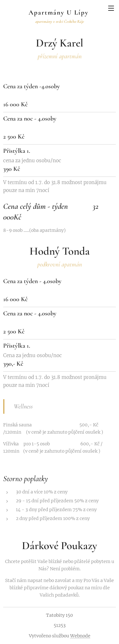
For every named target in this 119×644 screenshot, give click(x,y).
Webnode (80, 636)
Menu (111, 8)
